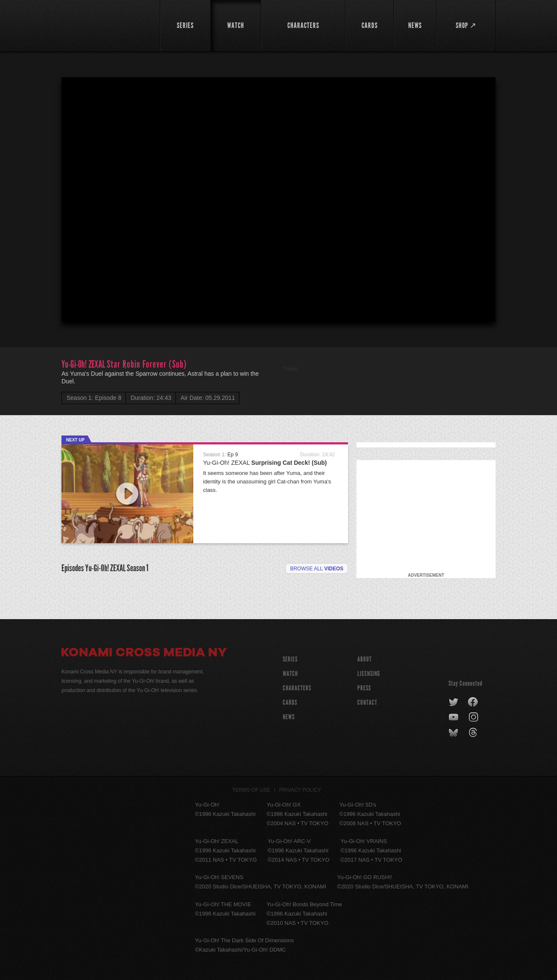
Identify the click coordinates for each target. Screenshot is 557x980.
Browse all (317, 569)
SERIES (290, 659)
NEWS (289, 717)
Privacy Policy (300, 790)
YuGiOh (106, 24)
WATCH (290, 674)
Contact (367, 702)
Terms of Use (251, 790)
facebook (473, 702)
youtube (454, 718)
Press (364, 688)
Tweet (291, 369)
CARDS (290, 702)
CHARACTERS (297, 688)
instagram (474, 718)
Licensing (369, 674)
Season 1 (138, 568)
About (365, 659)
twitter (454, 702)
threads (474, 733)
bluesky (454, 733)
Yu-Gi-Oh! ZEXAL (265, 463)
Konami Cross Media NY (144, 653)
